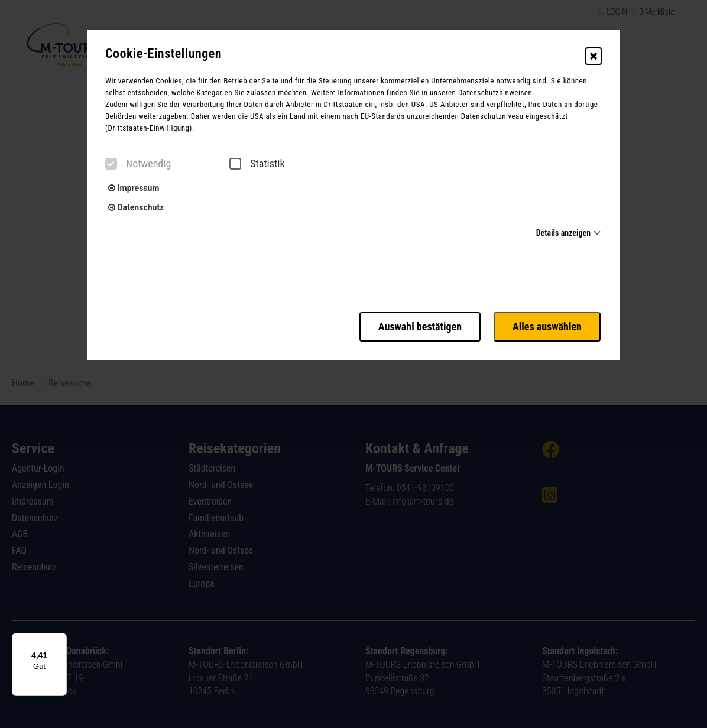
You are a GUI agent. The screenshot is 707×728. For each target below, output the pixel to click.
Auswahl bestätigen (416, 325)
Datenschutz (136, 207)
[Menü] (60, 640)
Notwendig (138, 164)
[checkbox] (111, 164)
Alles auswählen (548, 325)
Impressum (134, 188)
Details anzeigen (563, 233)
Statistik (257, 164)
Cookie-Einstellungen (163, 54)
